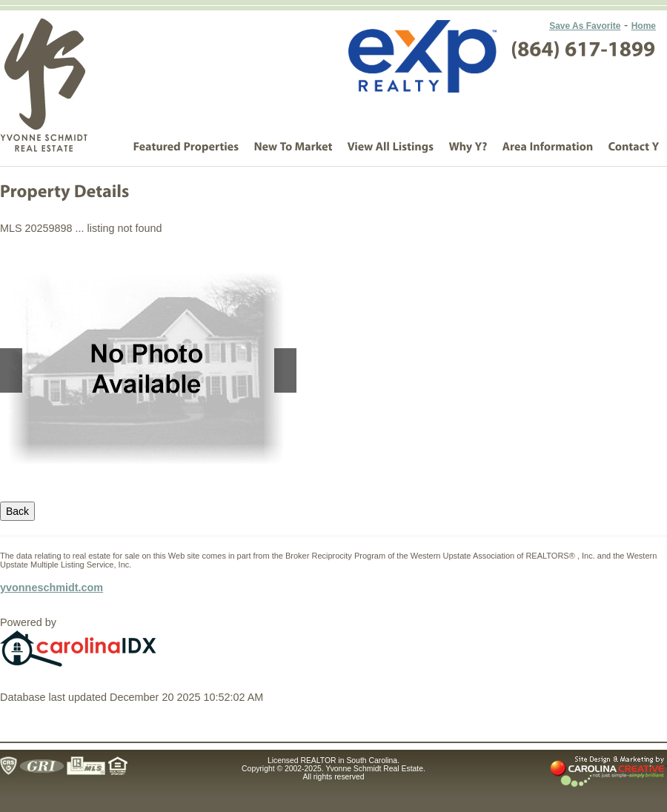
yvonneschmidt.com (52, 588)
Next (285, 370)
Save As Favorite (585, 26)
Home (644, 26)
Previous (11, 370)
